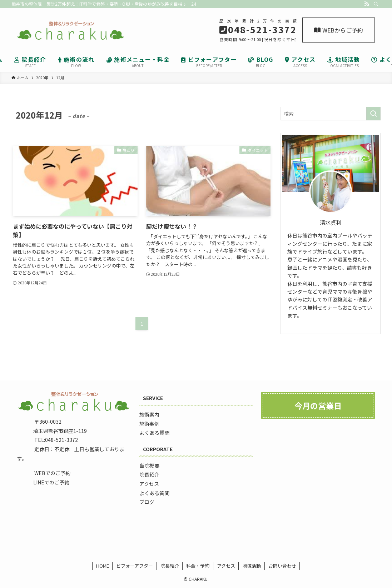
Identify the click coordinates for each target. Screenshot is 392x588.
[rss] (367, 4)
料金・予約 (198, 566)
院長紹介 (170, 566)
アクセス (226, 566)
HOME (103, 566)
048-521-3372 (61, 440)
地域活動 (252, 566)
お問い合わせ (282, 566)
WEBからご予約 (339, 30)
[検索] (376, 4)
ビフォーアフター (135, 566)
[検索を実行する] (373, 114)
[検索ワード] (331, 114)
